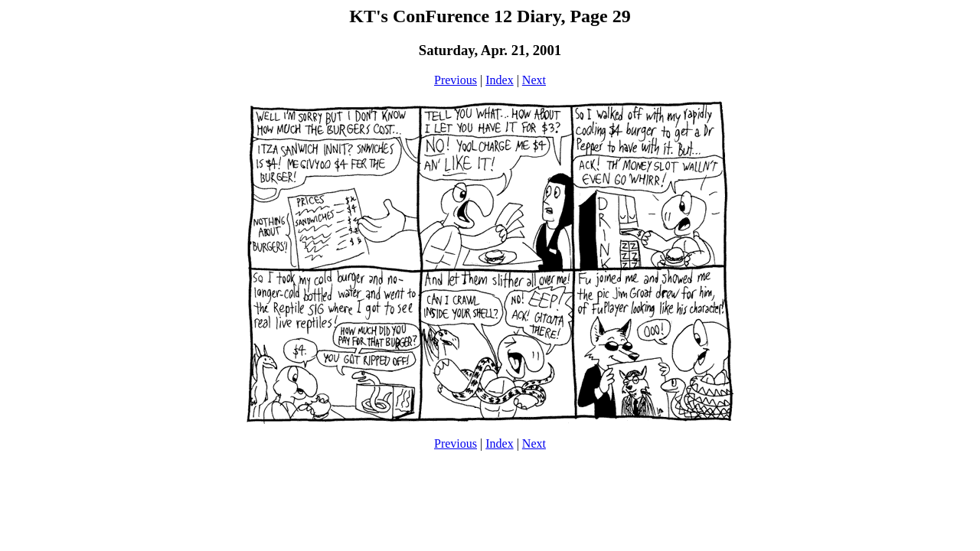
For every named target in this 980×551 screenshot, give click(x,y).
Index (499, 80)
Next (534, 80)
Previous (456, 80)
